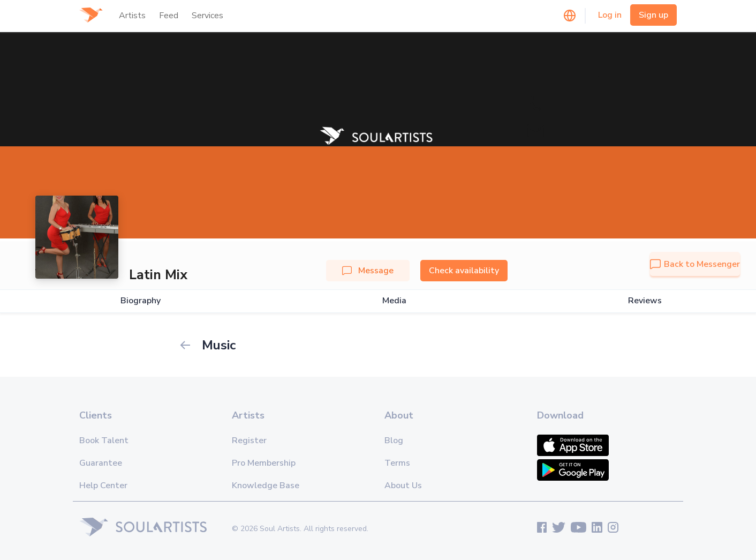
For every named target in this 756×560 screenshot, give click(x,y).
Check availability (464, 271)
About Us (403, 486)
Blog (394, 440)
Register (249, 440)
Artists (132, 16)
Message (368, 271)
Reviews (645, 301)
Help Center (103, 486)
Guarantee (101, 463)
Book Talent (104, 440)
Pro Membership (264, 463)
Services (207, 16)
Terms (397, 463)
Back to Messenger (695, 264)
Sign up (653, 15)
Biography (141, 301)
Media (394, 301)
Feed (169, 16)
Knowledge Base (266, 486)
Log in (610, 15)
